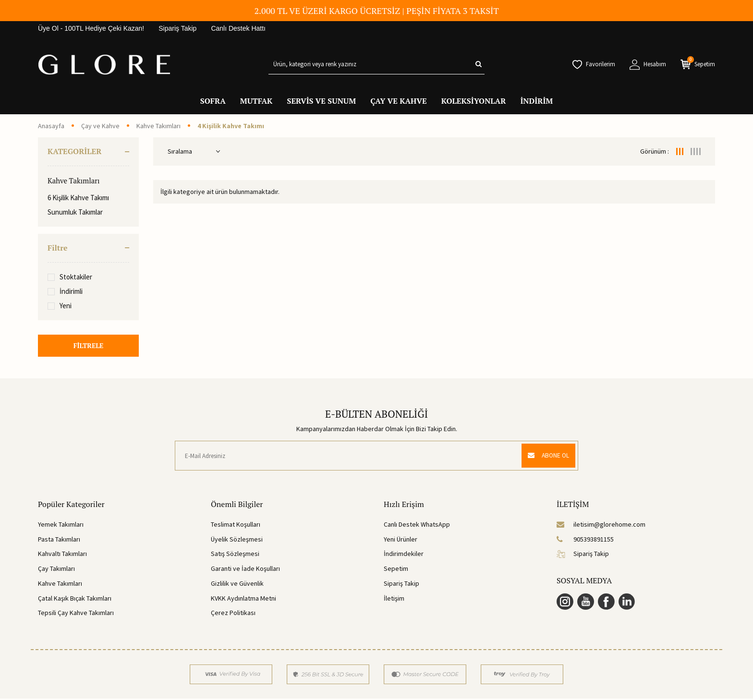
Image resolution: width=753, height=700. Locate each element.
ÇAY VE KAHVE (399, 101)
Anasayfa (51, 126)
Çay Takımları (56, 570)
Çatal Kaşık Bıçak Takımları (75, 599)
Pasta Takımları (59, 540)
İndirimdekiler (404, 555)
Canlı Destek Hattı (238, 28)
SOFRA (213, 101)
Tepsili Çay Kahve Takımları (76, 614)
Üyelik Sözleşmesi (237, 540)
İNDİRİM (536, 101)
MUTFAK (256, 101)
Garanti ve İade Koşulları (245, 570)
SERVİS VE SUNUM (321, 101)
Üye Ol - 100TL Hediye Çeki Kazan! (91, 28)
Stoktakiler (70, 277)
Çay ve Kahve (100, 126)
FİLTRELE (88, 346)
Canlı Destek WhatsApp (417, 526)
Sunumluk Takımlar (75, 212)
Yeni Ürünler (401, 540)
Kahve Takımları (158, 126)
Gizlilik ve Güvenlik (237, 585)
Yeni (60, 306)
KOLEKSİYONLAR (474, 101)
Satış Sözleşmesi (235, 555)
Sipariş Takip (177, 28)
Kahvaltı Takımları (62, 555)
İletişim (394, 599)
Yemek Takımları (61, 526)
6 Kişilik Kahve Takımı (78, 198)
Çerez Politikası (233, 614)
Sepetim (396, 570)
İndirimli (65, 291)
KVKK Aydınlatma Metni (243, 599)
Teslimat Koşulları (236, 526)
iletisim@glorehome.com (601, 526)
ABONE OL (546, 457)
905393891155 (585, 540)
